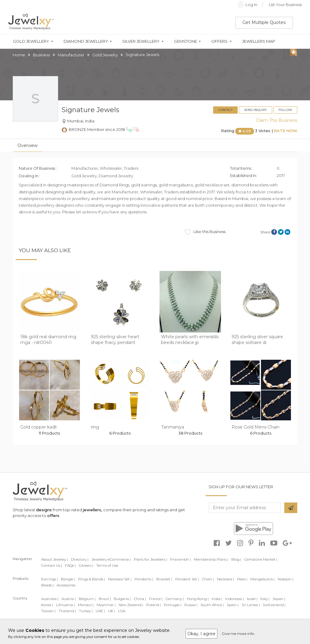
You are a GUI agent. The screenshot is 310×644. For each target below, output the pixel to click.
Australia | (50, 599)
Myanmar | (106, 605)
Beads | (47, 585)
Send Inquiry (256, 110)
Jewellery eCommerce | (111, 559)
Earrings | (49, 579)
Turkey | (86, 611)
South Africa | (212, 605)
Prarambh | (180, 559)
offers (53, 516)
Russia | (191, 605)
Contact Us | (52, 565)
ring (95, 427)
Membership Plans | (211, 559)
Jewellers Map (259, 41)
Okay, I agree (201, 634)
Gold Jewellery (31, 41)
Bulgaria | (122, 599)
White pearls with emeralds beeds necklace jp (190, 340)
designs (44, 510)
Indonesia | (234, 599)
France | (156, 599)
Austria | (69, 599)
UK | (112, 611)
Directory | (80, 559)
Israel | (252, 599)
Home (19, 55)
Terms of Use (107, 565)
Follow (285, 110)
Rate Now (286, 131)
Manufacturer (71, 55)
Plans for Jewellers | (150, 559)
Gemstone (186, 41)
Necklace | (226, 579)
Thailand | (67, 611)
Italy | (265, 599)
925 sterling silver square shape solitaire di (257, 340)
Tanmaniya (173, 427)
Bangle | (68, 579)
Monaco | (86, 605)
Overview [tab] (28, 145)
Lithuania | (65, 605)
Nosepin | (285, 579)
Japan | (279, 599)
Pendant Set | (187, 579)
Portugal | (173, 605)
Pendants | (144, 579)
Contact (225, 110)
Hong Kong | (198, 599)
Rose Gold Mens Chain (256, 427)
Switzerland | (274, 605)
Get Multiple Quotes (264, 22)
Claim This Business (277, 120)
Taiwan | (48, 611)
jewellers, (92, 510)
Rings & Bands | (92, 579)
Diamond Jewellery (86, 41)
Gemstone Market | (261, 559)
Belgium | (87, 599)
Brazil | (105, 599)
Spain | (233, 605)
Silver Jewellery (141, 41)
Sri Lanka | (251, 605)
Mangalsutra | (262, 579)
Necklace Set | (120, 579)
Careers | (86, 565)
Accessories (66, 585)
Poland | (153, 605)
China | (140, 599)
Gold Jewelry (105, 55)
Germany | (175, 599)
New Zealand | (131, 605)
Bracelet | (164, 579)
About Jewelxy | (54, 559)
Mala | (242, 579)
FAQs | (70, 565)
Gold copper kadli (38, 427)
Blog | (236, 559)
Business (41, 55)
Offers (219, 41)
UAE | (100, 611)
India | (217, 599)
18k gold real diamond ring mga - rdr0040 (48, 340)
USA (122, 611)
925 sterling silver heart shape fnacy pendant (115, 340)
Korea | (47, 605)
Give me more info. (238, 634)
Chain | (208, 579)
